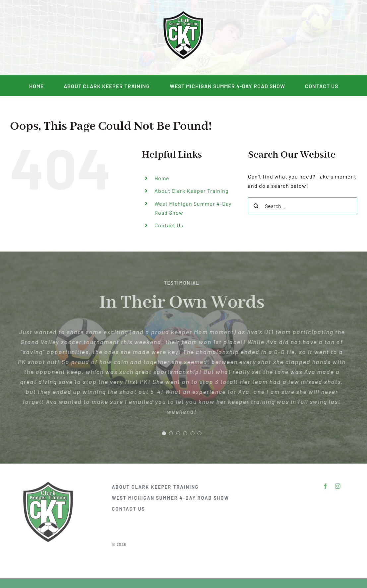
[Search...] (303, 206)
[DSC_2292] (183, 12)
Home (162, 178)
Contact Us (169, 225)
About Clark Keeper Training (192, 191)
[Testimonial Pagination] (161, 433)
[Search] (256, 206)
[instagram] (60, 37)
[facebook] (48, 37)
